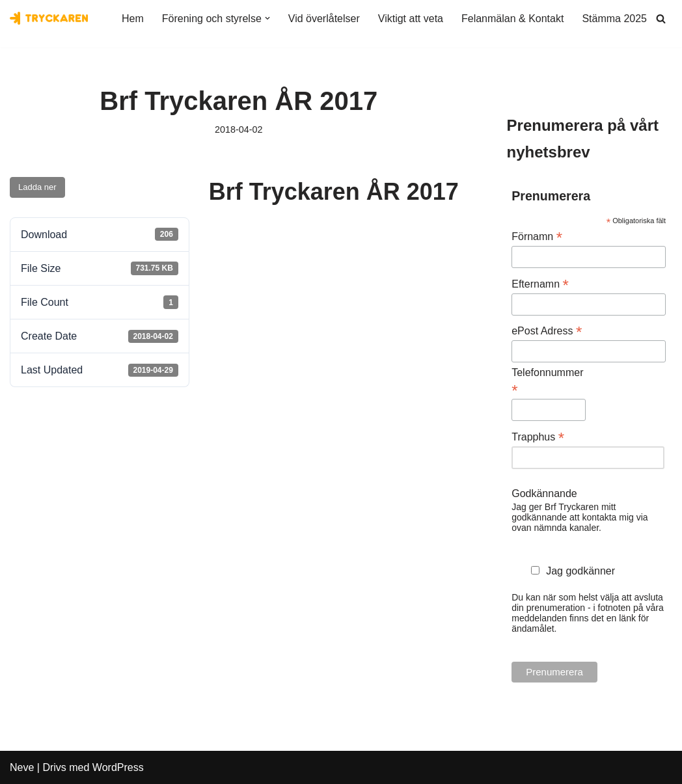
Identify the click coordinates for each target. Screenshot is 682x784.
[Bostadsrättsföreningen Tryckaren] (49, 18)
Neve (22, 767)
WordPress (118, 767)
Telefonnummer (547, 382)
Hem (133, 19)
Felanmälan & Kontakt (512, 19)
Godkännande (544, 493)
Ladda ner (37, 187)
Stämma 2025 (614, 19)
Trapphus (538, 437)
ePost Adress (547, 331)
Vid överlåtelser (324, 19)
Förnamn (537, 237)
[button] (267, 18)
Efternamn (540, 284)
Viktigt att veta (411, 19)
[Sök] (661, 19)
